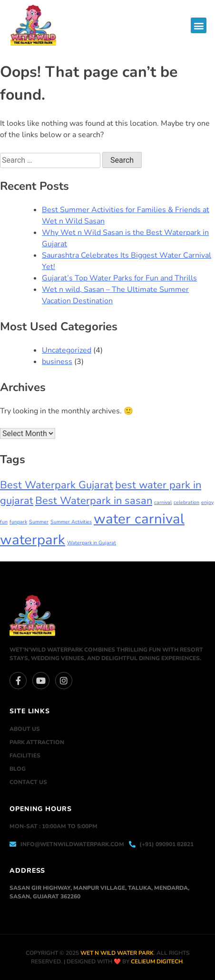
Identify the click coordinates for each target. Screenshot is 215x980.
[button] (199, 25)
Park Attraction (37, 742)
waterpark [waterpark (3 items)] (33, 540)
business (57, 362)
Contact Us (28, 782)
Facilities (25, 756)
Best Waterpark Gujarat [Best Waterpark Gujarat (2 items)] (57, 485)
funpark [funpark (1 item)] (18, 522)
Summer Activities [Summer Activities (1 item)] (71, 522)
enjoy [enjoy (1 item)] (207, 502)
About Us (25, 729)
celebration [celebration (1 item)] (186, 502)
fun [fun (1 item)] (4, 522)
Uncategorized (67, 350)
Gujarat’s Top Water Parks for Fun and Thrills (119, 278)
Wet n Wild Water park (117, 953)
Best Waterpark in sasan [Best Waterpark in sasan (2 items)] (94, 501)
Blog (18, 769)
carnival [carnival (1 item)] (163, 502)
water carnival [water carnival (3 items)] (139, 519)
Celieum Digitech (157, 961)
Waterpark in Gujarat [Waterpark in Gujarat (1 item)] (92, 543)
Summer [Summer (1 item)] (39, 522)
